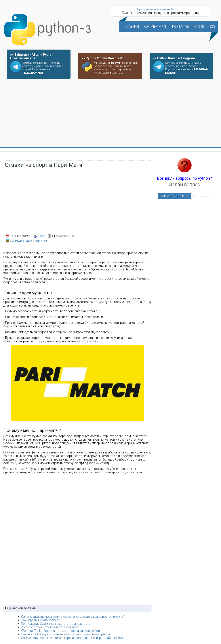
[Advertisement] (111, 113)
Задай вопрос (185, 184)
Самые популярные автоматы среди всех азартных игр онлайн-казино (72, 638)
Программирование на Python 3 (160, 9)
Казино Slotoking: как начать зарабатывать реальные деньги (65, 634)
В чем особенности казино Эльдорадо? (50, 627)
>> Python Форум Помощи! (102, 58)
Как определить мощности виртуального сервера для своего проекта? (73, 617)
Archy (41, 236)
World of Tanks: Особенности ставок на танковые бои (60, 631)
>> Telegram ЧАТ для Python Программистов (32, 56)
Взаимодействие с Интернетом (28, 241)
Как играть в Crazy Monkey (40, 620)
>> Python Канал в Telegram (174, 58)
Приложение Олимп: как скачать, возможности (56, 624)
